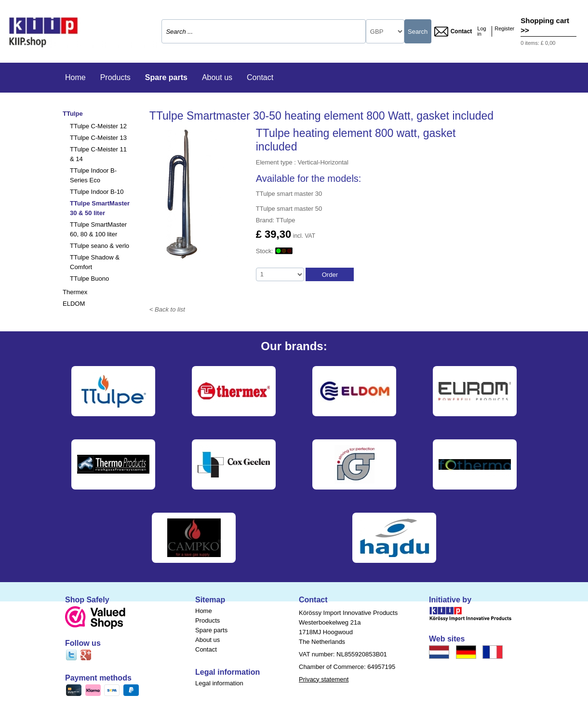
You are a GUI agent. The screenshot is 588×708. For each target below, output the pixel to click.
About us (217, 77)
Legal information (219, 683)
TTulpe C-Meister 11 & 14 (98, 154)
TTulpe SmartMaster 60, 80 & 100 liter (98, 229)
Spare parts (166, 77)
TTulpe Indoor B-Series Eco (93, 175)
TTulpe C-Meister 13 (98, 138)
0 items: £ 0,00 (538, 43)
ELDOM (74, 304)
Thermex (75, 292)
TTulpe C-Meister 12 (98, 126)
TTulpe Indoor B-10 (97, 192)
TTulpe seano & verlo (100, 246)
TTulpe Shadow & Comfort (95, 262)
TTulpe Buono (89, 279)
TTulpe (73, 114)
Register (504, 29)
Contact (453, 32)
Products (115, 77)
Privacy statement (324, 679)
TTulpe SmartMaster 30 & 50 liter (100, 208)
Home (75, 77)
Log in (481, 31)
